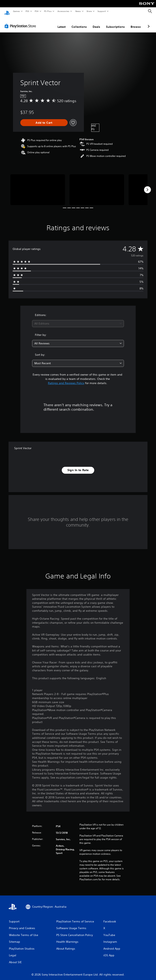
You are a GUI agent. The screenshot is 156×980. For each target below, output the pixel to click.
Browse (136, 23)
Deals (96, 23)
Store (89, 11)
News (78, 11)
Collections (79, 23)
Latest (62, 23)
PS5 (27, 11)
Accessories (63, 11)
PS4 (37, 11)
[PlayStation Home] (7, 11)
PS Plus (48, 11)
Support (101, 11)
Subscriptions (115, 23)
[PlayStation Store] (21, 22)
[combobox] (78, 320)
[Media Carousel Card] (38, 186)
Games (16, 11)
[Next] (147, 186)
